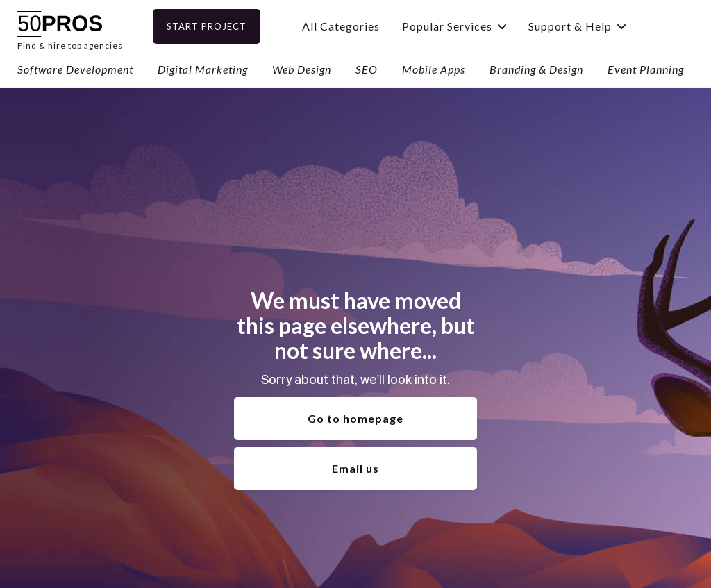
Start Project (223, 26)
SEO (367, 69)
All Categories (358, 26)
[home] (70, 26)
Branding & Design (536, 69)
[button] (471, 26)
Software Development (75, 69)
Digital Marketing (203, 69)
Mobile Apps (434, 69)
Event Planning (646, 69)
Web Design (302, 69)
